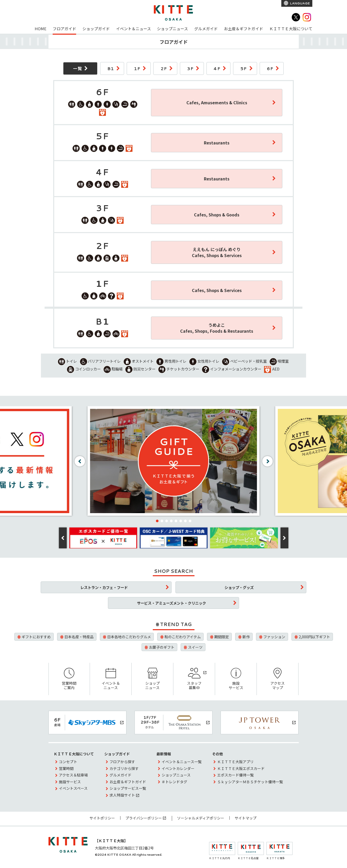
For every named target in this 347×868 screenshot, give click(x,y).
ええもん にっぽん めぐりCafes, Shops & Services (217, 252)
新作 (246, 637)
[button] (157, 521)
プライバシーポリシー (144, 818)
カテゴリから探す (124, 768)
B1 (111, 68)
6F (270, 68)
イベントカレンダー (178, 768)
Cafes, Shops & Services (217, 290)
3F (190, 68)
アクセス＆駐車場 (73, 775)
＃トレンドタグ (174, 782)
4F (217, 68)
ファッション (274, 637)
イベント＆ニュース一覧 (182, 762)
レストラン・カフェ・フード (104, 587)
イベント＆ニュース (133, 29)
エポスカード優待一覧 (235, 775)
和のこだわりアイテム (183, 637)
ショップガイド (96, 29)
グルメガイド (206, 29)
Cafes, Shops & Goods (217, 215)
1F (137, 68)
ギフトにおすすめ (36, 637)
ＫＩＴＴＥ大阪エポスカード (241, 768)
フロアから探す (122, 762)
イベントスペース (73, 788)
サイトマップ (246, 818)
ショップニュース (172, 29)
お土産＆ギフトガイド (243, 29)
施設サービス (236, 679)
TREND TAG (176, 624)
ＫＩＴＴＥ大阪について (291, 29)
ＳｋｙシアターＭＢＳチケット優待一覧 (250, 782)
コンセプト (68, 762)
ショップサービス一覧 (128, 788)
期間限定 (222, 637)
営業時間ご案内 (69, 679)
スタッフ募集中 (194, 679)
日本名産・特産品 (79, 637)
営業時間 (66, 768)
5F (244, 68)
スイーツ (195, 647)
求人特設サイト (122, 795)
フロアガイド (64, 29)
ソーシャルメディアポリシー (201, 818)
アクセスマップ (278, 679)
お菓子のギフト (162, 647)
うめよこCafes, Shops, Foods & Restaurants (217, 328)
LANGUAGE (299, 3)
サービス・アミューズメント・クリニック (171, 603)
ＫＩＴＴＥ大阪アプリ (235, 762)
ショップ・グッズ (239, 587)
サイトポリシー (102, 818)
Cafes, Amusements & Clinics (217, 102)
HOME (41, 29)
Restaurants (217, 143)
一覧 (78, 68)
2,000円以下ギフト (314, 637)
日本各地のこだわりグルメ (129, 637)
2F (164, 68)
